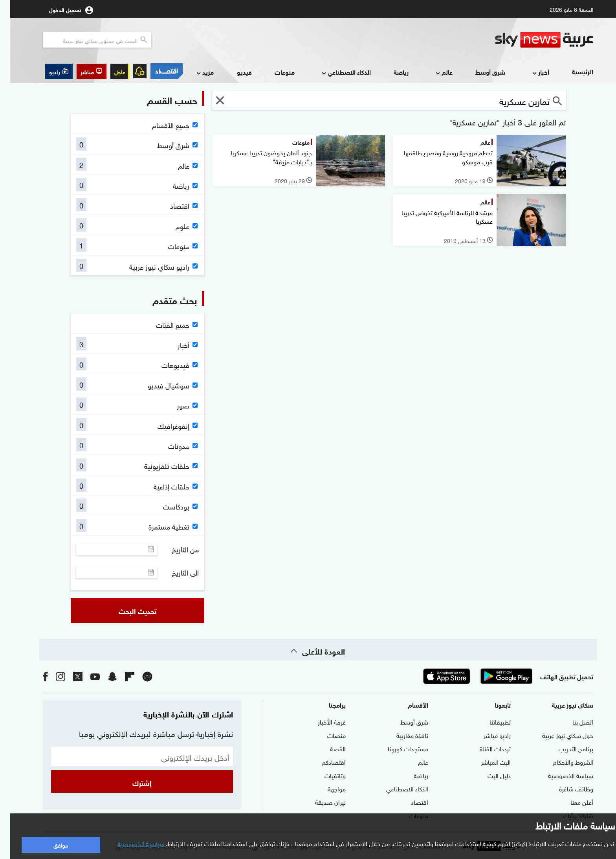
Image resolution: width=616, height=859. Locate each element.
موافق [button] (50, 845)
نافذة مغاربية (402, 735)
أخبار (530, 73)
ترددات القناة (485, 748)
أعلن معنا (572, 802)
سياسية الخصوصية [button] (131, 843)
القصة (328, 748)
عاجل (110, 71)
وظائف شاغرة (566, 788)
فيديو (234, 72)
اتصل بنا (573, 721)
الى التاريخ (175, 572)
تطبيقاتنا (490, 721)
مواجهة (326, 788)
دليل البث (489, 775)
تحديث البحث (127, 611)
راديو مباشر (487, 735)
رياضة (391, 72)
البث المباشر (486, 762)
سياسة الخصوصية (560, 775)
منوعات (274, 72)
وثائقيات (325, 775)
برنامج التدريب (566, 748)
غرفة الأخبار (322, 721)
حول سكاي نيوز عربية (557, 735)
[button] (81, 71)
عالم (433, 73)
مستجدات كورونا (398, 748)
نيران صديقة (320, 802)
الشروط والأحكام (563, 762)
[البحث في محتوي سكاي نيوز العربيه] (87, 40)
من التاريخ (175, 549)
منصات (326, 735)
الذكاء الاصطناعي (335, 73)
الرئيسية (572, 71)
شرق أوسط (480, 72)
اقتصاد (409, 802)
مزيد (194, 73)
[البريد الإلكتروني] (132, 756)
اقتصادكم (324, 762)
